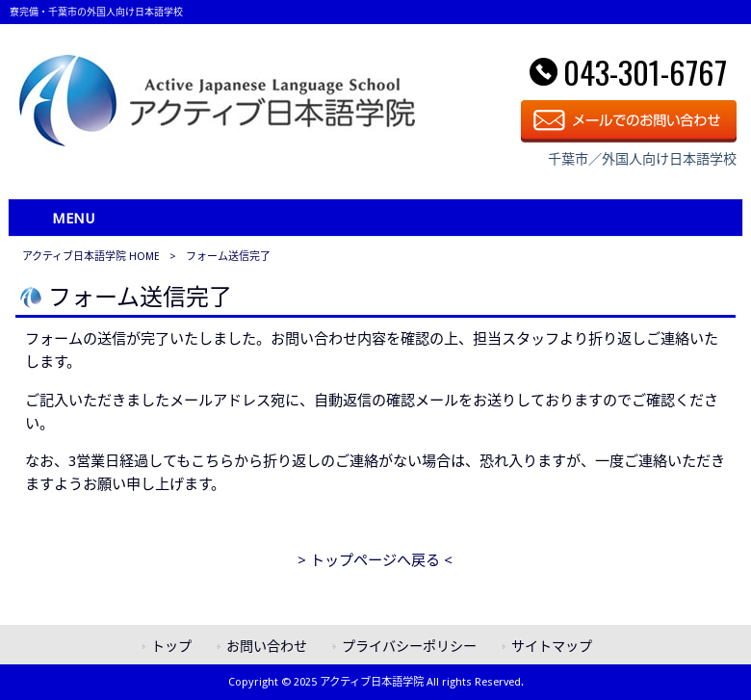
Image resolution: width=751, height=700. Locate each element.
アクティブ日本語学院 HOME (91, 257)
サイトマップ (552, 646)
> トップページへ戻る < (375, 560)
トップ (171, 646)
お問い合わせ (267, 646)
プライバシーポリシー (409, 646)
